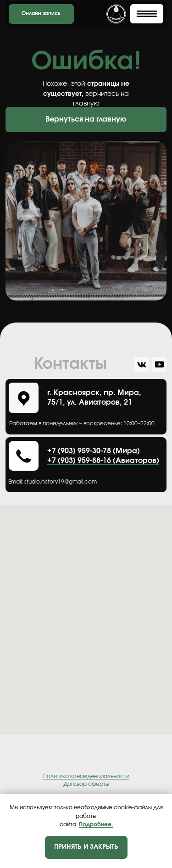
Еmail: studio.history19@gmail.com (53, 482)
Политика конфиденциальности (86, 776)
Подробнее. (96, 824)
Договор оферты (86, 784)
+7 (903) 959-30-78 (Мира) (94, 451)
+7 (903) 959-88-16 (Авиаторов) (103, 461)
